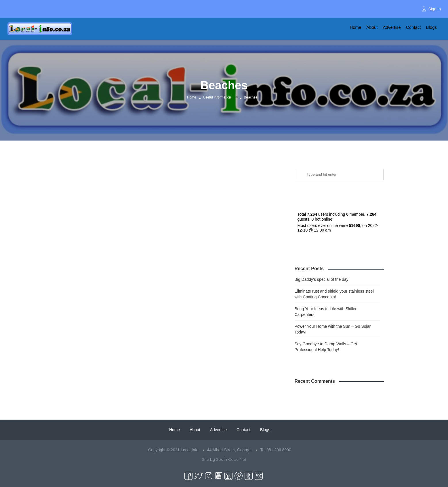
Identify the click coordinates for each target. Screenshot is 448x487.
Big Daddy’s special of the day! (322, 279)
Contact (413, 27)
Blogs (431, 27)
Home (355, 27)
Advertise (392, 27)
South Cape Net (231, 459)
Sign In (434, 9)
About (372, 27)
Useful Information (217, 97)
